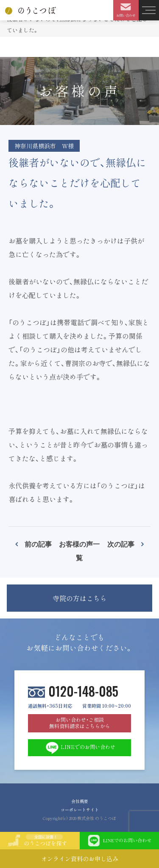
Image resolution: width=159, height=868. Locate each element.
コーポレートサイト (80, 810)
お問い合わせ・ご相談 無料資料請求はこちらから (80, 723)
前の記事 (38, 544)
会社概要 (80, 801)
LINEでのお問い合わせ (79, 748)
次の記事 (121, 544)
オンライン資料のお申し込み (80, 859)
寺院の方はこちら (80, 598)
